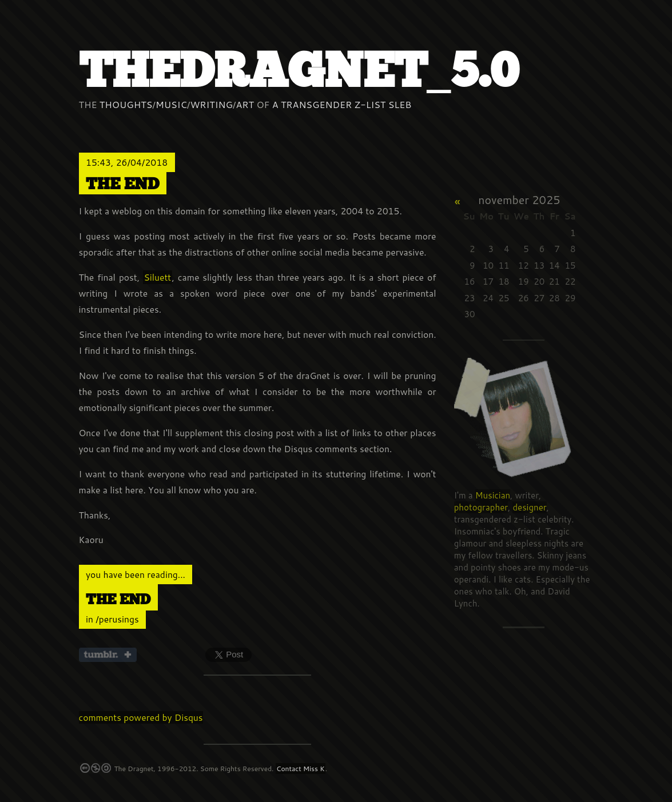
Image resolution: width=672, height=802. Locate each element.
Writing (211, 104)
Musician (493, 495)
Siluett (157, 277)
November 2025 (519, 200)
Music (171, 104)
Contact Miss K (301, 769)
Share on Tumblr (108, 655)
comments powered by (141, 717)
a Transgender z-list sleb (342, 104)
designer (529, 507)
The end (122, 184)
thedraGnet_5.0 (299, 73)
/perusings (117, 619)
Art (245, 104)
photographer (481, 507)
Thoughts (126, 104)
